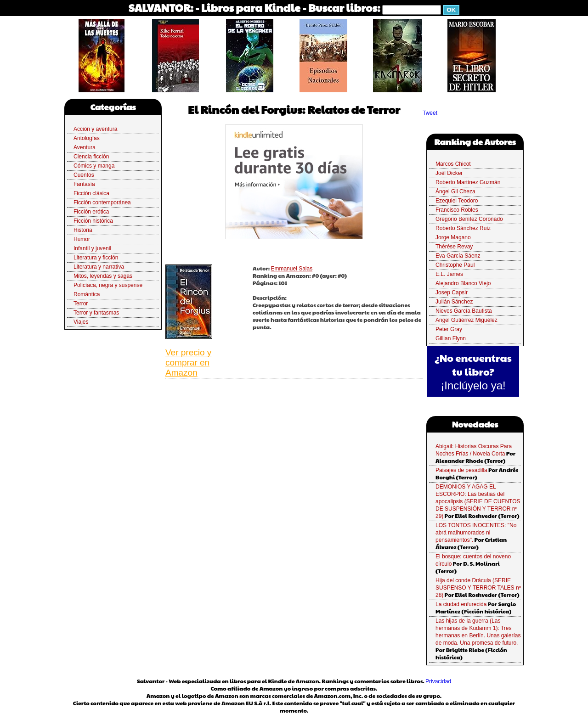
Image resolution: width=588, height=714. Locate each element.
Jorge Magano (453, 237)
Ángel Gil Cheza (455, 191)
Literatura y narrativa (99, 267)
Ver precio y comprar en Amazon (188, 363)
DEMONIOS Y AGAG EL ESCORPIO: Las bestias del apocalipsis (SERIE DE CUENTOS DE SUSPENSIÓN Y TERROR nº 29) (478, 501)
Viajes (81, 322)
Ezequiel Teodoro (457, 201)
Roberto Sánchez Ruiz (463, 228)
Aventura (85, 147)
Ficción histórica (93, 221)
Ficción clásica (91, 193)
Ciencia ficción (91, 157)
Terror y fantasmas (96, 313)
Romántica (87, 294)
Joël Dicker (449, 173)
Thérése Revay (454, 247)
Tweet (430, 113)
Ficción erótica (91, 212)
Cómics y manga (94, 166)
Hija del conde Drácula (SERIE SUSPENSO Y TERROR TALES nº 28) (478, 588)
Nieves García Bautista (464, 311)
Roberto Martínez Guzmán (468, 182)
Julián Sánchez (454, 302)
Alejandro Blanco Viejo (463, 283)
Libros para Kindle (251, 8)
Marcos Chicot (453, 164)
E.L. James (449, 274)
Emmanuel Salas (291, 269)
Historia (83, 230)
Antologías (87, 138)
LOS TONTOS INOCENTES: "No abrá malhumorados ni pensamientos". (476, 533)
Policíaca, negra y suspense (108, 285)
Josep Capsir (452, 292)
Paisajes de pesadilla (461, 470)
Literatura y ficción (96, 258)
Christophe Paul (455, 265)
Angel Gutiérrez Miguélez (466, 320)
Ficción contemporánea (102, 202)
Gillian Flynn (451, 338)
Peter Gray (449, 329)
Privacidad (438, 681)
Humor (82, 239)
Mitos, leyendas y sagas (103, 276)
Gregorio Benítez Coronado (469, 219)
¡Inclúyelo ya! (473, 385)
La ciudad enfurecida (461, 604)
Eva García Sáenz (458, 256)
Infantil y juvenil (92, 248)
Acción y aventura (95, 129)
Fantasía (84, 184)
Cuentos (84, 175)
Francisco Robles (457, 210)
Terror (81, 304)
